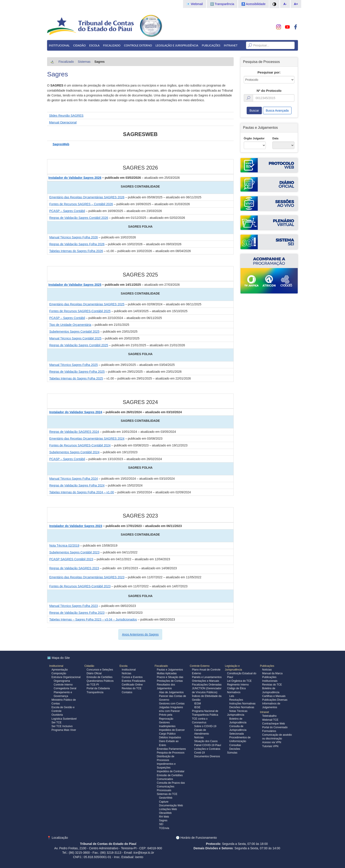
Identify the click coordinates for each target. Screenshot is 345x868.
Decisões (235, 749)
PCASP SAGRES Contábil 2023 (71, 559)
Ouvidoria (57, 715)
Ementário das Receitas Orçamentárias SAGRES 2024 (87, 439)
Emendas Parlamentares (171, 749)
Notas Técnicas (238, 711)
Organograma (62, 681)
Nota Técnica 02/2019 (64, 545)
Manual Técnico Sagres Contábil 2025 (75, 338)
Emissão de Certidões (100, 677)
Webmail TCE (270, 720)
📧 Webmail (195, 4)
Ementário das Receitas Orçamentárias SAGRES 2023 (87, 577)
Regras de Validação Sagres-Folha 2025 (77, 372)
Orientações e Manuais (205, 681)
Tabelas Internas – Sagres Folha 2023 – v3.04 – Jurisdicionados (93, 619)
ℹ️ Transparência (222, 4)
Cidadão (80, 45)
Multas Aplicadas (167, 673)
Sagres (58, 74)
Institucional (59, 45)
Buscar (254, 111)
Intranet (231, 45)
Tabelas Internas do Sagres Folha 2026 (76, 251)
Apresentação (60, 670)
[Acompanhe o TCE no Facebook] (296, 27)
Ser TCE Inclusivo (62, 726)
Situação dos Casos (206, 741)
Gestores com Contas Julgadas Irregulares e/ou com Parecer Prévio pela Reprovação (172, 711)
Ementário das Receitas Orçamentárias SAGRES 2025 (87, 304)
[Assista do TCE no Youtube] (287, 27)
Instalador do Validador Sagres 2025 (75, 285)
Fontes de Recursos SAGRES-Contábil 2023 (80, 586)
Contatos (127, 692)
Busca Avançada (277, 111)
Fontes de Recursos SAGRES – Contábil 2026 (81, 204)
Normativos (234, 692)
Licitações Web (168, 809)
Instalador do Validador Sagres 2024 (76, 412)
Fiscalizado (112, 45)
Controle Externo (138, 45)
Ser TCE (57, 722)
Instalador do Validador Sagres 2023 (76, 526)
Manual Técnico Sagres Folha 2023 (74, 606)
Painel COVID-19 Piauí (208, 745)
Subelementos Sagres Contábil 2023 (74, 552)
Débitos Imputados (170, 737)
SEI (161, 824)
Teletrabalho (269, 716)
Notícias (126, 673)
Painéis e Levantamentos (207, 677)
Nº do (269, 91)
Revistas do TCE (132, 688)
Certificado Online (132, 685)
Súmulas (232, 753)
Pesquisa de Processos (171, 753)
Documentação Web (171, 805)
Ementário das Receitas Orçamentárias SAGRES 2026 (87, 197)
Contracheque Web (274, 724)
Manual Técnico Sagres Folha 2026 (74, 237)
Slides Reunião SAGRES (66, 116)
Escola (95, 45)
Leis (232, 696)
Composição (59, 673)
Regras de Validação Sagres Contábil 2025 (79, 345)
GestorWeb (166, 798)
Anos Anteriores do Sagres (140, 634)
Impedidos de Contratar (171, 771)
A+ (296, 4)
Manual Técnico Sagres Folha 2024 (74, 479)
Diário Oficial (94, 673)
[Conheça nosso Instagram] (279, 27)
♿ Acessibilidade (253, 4)
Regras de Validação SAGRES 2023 (74, 568)
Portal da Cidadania (98, 688)
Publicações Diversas (275, 700)
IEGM (197, 704)
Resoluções (236, 700)
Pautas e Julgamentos (170, 670)
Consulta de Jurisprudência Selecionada (238, 730)
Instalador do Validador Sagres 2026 (75, 178)
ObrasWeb (165, 813)
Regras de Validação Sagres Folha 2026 (77, 244)
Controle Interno (63, 685)
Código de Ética (236, 688)
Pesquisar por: (269, 72)
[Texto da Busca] (270, 45)
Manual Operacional (63, 122)
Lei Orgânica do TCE (239, 681)
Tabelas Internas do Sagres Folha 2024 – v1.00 (82, 492)
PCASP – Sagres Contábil (67, 211)
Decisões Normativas (242, 707)
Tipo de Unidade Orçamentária (70, 325)
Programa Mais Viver (64, 730)
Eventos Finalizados (133, 681)
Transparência (95, 692)
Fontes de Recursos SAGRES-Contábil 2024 (80, 445)
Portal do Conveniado (275, 727)
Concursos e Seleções (100, 670)
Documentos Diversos (207, 756)
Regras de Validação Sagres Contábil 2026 (79, 218)
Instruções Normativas (242, 704)
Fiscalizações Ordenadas (207, 685)
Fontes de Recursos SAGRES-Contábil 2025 (80, 311)
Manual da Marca (273, 673)
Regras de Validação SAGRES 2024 (74, 432)
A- (285, 4)
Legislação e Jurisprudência (177, 45)
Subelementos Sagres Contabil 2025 (74, 332)
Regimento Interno (238, 685)
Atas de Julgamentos (171, 692)
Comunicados (165, 779)
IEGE (197, 707)
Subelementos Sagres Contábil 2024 (74, 452)
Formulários (269, 731)
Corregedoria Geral (65, 688)
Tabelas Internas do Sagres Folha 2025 (76, 378)
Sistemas (84, 62)
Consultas (235, 745)
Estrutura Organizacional (66, 677)
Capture (164, 802)
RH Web (164, 817)
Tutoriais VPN (270, 746)
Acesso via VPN (272, 742)
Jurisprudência (236, 715)
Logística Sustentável (64, 719)
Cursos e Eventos (132, 677)
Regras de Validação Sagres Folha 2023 (77, 613)
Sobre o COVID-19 (205, 726)
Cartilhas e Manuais (274, 696)
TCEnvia (164, 828)
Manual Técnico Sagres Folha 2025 (74, 365)
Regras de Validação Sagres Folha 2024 (77, 485)
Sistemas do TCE (167, 794)
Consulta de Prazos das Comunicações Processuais (171, 787)
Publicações (211, 45)
